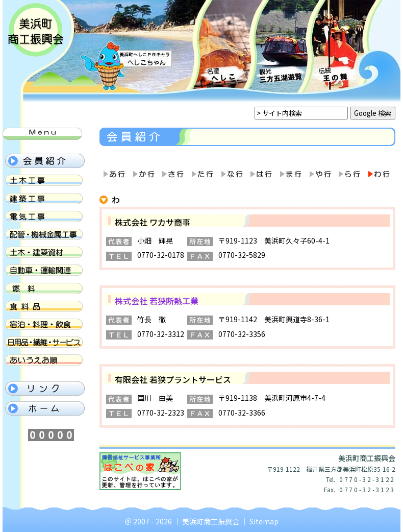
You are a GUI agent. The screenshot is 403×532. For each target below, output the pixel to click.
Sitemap (264, 521)
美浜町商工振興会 (211, 521)
